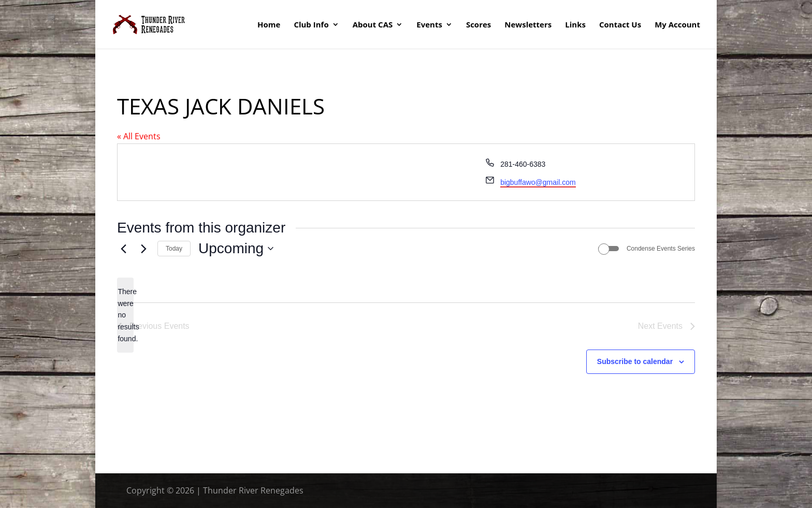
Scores (479, 25)
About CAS (373, 25)
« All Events (139, 136)
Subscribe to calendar (635, 361)
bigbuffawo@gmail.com (538, 182)
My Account (677, 25)
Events (429, 25)
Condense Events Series (661, 249)
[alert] (125, 315)
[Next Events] (143, 249)
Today (174, 249)
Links (575, 25)
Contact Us (620, 25)
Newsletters (528, 25)
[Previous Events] (123, 249)
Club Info (311, 25)
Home (269, 25)
